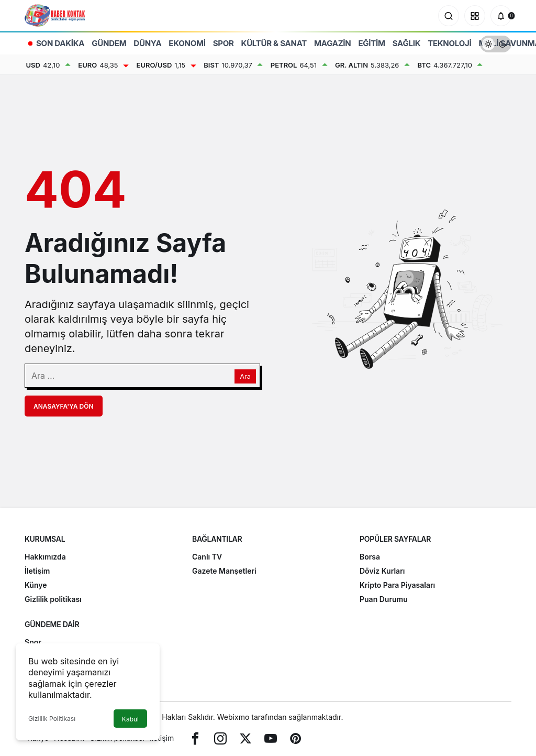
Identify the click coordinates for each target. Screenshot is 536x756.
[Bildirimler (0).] (501, 16)
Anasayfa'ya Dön (64, 406)
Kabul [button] (130, 719)
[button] (475, 16)
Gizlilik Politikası (52, 719)
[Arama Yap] (449, 16)
